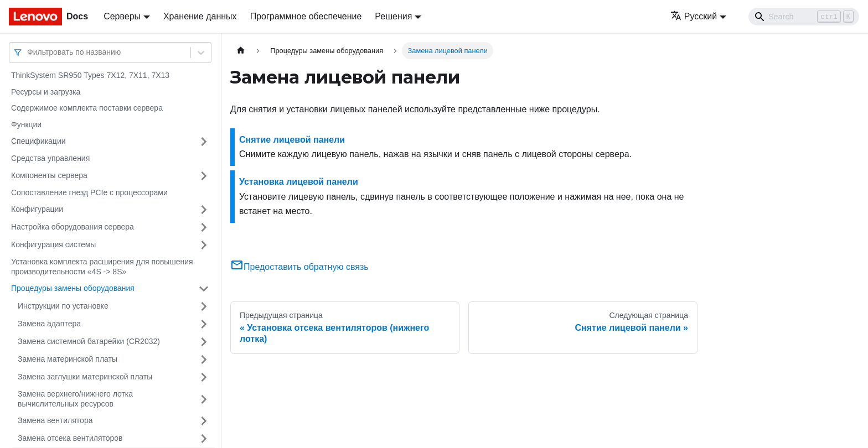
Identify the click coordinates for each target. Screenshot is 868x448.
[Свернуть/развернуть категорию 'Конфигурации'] (204, 210)
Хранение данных (200, 16)
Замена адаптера (49, 324)
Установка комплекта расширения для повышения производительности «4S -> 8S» (102, 267)
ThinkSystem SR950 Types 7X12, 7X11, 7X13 (90, 75)
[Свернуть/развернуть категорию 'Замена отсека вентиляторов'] (204, 439)
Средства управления (50, 158)
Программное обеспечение (306, 16)
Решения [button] (393, 16)
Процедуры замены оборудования (73, 288)
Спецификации (38, 141)
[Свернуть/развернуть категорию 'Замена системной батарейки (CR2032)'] (204, 342)
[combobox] (28, 52)
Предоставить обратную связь (299, 267)
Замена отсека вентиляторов (70, 438)
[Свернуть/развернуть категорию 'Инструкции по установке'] (204, 306)
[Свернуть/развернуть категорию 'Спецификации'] (204, 142)
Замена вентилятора (55, 420)
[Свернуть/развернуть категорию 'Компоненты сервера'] (204, 176)
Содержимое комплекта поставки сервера (87, 108)
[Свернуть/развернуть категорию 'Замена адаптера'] (204, 324)
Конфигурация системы (53, 244)
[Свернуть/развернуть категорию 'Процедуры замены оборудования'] (204, 289)
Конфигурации (37, 209)
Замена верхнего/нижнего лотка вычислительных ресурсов (75, 399)
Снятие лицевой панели (292, 140)
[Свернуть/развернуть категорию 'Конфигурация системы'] (204, 245)
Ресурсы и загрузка (46, 92)
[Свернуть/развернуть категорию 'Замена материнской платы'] (204, 360)
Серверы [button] (122, 16)
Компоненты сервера (49, 175)
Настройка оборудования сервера (73, 227)
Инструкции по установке (63, 306)
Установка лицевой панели (299, 182)
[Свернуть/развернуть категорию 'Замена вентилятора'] (204, 421)
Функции (26, 124)
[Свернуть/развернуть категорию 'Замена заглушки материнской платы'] (204, 377)
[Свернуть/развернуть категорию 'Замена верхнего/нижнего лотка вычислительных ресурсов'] (204, 399)
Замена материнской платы (68, 359)
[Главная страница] (241, 51)
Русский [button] (694, 16)
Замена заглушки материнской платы (85, 377)
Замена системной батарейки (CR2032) (89, 341)
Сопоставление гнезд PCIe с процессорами (89, 192)
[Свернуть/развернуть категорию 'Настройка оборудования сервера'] (204, 227)
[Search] (804, 17)
